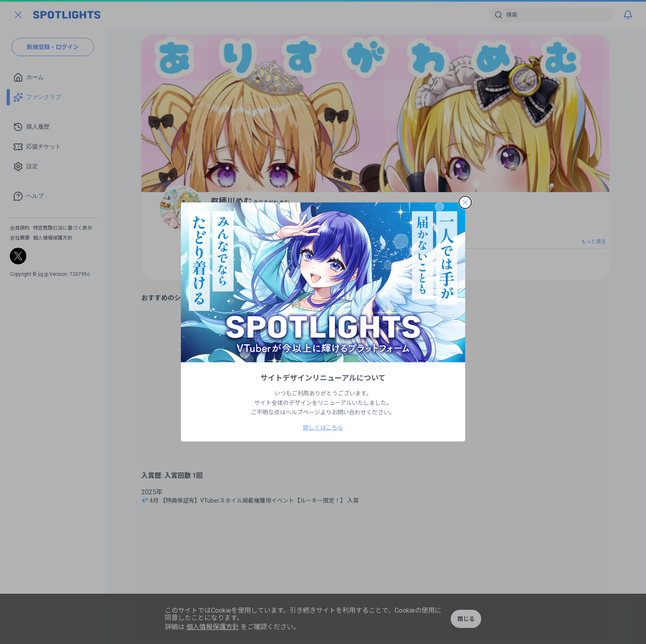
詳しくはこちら (323, 428)
